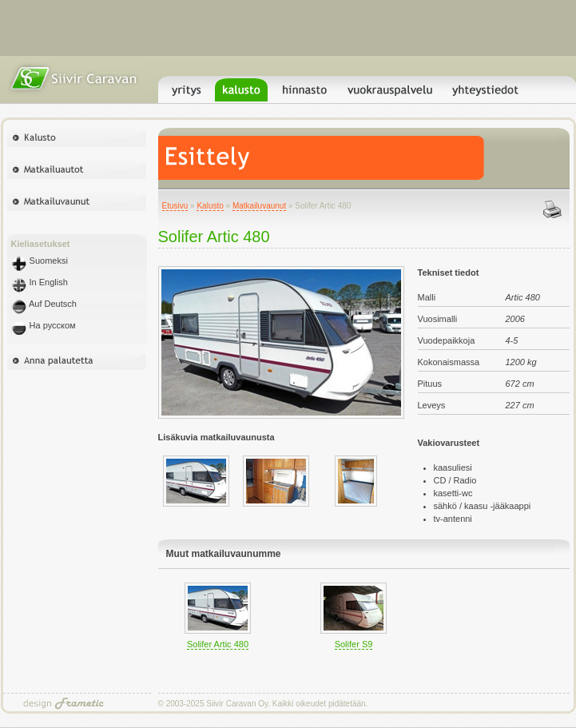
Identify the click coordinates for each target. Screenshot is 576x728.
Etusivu (175, 206)
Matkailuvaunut (259, 206)
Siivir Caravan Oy (237, 704)
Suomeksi (40, 261)
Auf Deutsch (44, 304)
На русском (44, 325)
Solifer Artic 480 (218, 644)
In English (40, 282)
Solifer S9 (354, 644)
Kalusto (210, 206)
